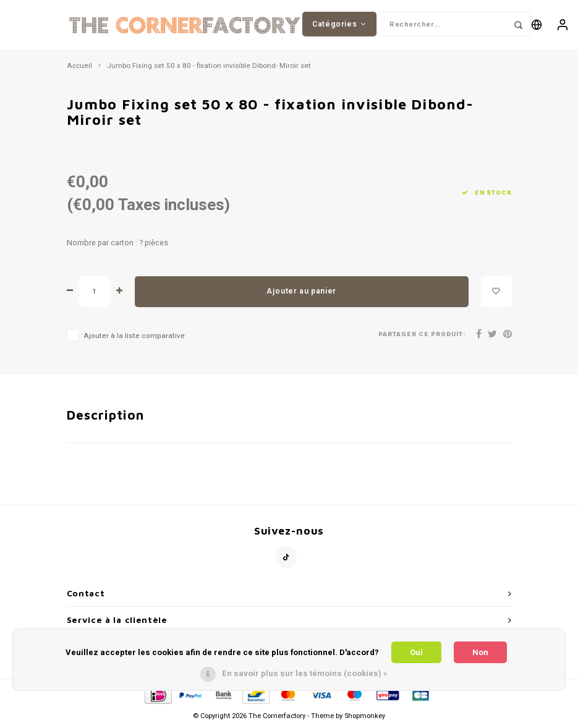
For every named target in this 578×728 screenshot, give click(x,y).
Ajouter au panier (301, 292)
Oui (416, 652)
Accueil (79, 67)
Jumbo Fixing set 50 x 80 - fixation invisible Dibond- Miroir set (209, 67)
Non (480, 652)
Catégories (339, 24)
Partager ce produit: (422, 335)
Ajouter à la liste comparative (134, 336)
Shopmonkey (365, 717)
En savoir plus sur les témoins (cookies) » (305, 673)
